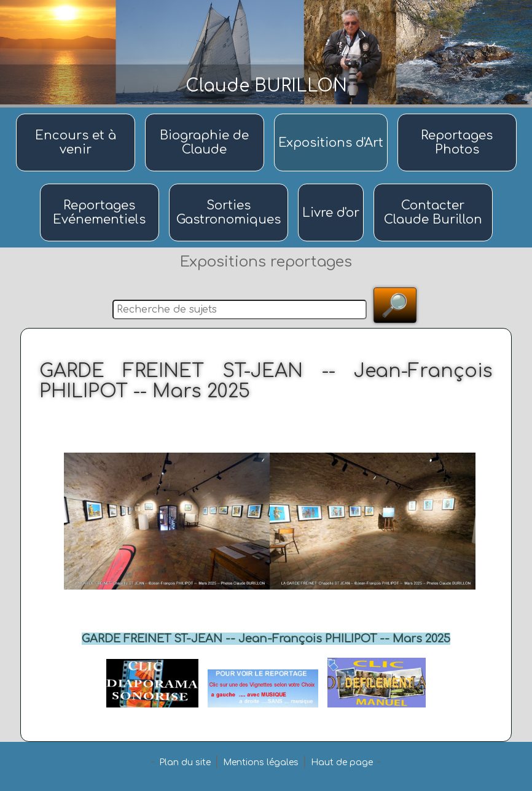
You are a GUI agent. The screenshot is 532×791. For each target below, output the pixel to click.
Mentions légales (261, 762)
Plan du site (185, 762)
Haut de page (342, 762)
